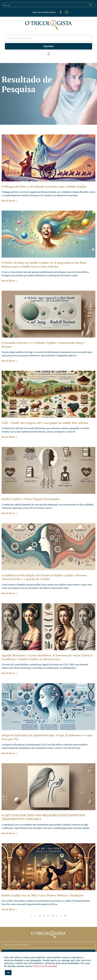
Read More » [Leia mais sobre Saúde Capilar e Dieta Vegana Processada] (9, 513)
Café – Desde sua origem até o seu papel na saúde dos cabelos (45, 423)
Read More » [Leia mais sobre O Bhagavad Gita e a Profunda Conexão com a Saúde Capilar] (9, 201)
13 (39, 915)
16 (52, 915)
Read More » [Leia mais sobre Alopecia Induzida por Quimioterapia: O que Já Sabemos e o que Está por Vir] (9, 753)
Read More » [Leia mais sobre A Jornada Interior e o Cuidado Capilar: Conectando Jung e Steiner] (9, 361)
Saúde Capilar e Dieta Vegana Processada (30, 499)
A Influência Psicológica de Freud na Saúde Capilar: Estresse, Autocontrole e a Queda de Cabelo (45, 577)
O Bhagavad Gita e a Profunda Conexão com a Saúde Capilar (44, 186)
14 (44, 915)
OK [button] (8, 973)
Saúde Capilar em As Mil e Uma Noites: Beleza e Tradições (43, 895)
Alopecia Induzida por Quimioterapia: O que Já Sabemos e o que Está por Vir (47, 737)
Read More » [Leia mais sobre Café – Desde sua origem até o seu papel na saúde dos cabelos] (9, 437)
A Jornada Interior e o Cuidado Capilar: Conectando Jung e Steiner (43, 345)
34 (65, 915)
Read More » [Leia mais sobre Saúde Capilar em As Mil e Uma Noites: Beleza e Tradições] (9, 909)
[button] (48, 54)
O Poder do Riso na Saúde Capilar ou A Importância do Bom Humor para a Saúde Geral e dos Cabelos (44, 264)
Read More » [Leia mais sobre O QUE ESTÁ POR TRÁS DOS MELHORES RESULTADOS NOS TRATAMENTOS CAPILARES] (9, 833)
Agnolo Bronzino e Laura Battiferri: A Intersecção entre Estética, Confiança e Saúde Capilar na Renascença (47, 657)
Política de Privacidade (44, 966)
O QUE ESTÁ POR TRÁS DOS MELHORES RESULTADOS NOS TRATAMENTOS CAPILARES (43, 817)
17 (57, 915)
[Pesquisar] (91, 5)
